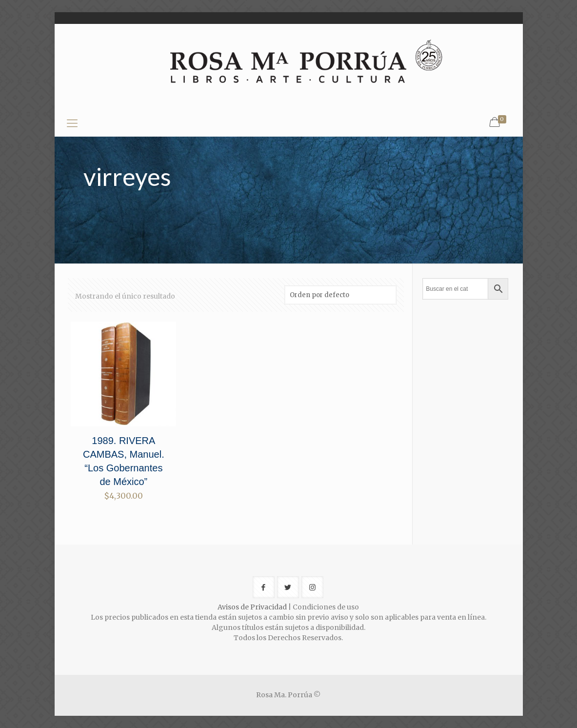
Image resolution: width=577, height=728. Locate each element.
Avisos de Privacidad (252, 607)
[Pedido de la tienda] (340, 295)
